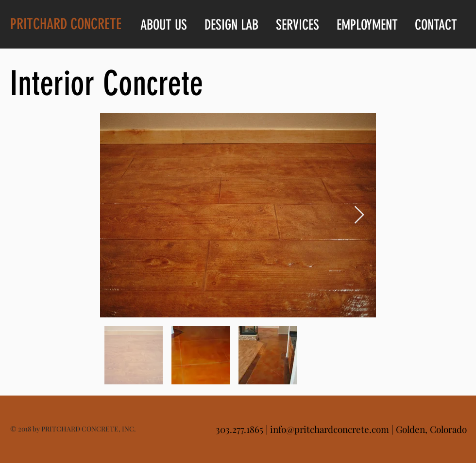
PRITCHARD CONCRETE (66, 24)
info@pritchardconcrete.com (330, 429)
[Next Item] (359, 215)
